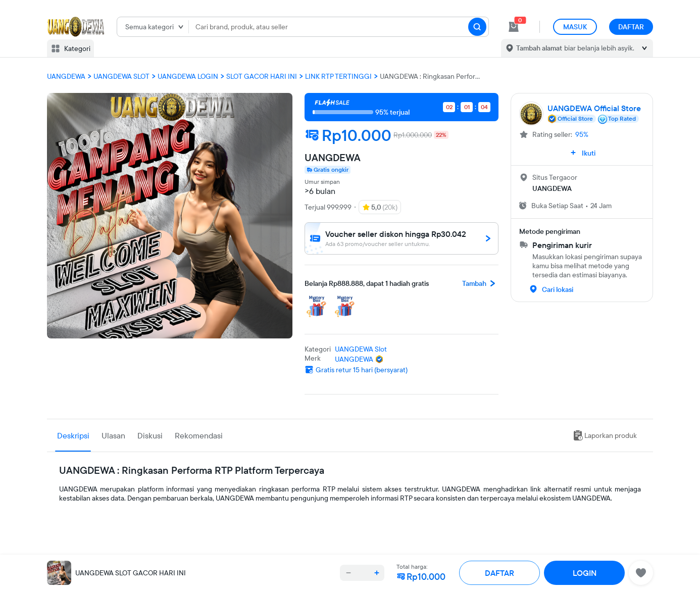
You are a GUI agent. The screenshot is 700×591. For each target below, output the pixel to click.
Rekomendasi (199, 435)
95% (582, 134)
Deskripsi (73, 435)
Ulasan (113, 435)
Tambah (480, 283)
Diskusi (150, 435)
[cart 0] (514, 27)
